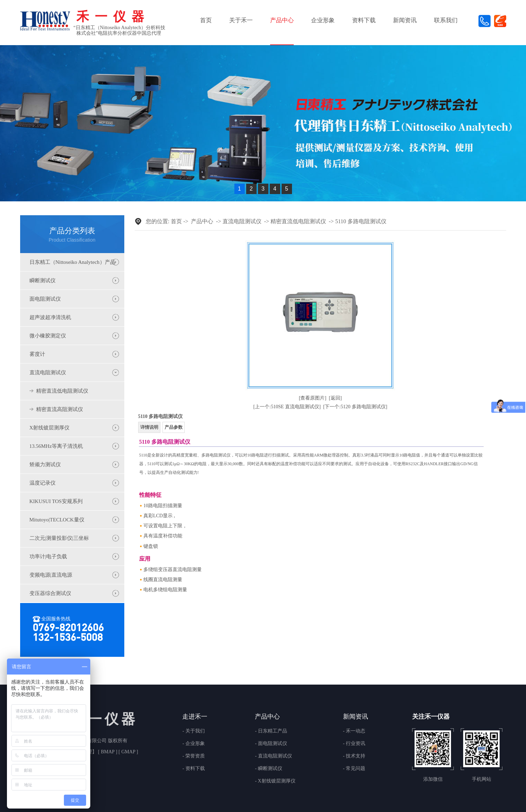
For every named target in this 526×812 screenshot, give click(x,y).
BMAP (108, 752)
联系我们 (446, 20)
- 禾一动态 (354, 731)
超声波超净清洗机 (50, 317)
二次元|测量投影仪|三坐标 (59, 538)
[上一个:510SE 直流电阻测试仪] (287, 407)
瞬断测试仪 (43, 281)
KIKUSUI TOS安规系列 (56, 501)
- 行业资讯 (354, 744)
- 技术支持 (354, 756)
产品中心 (282, 20)
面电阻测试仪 (45, 299)
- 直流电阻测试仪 (273, 756)
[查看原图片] (313, 398)
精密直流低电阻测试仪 (62, 391)
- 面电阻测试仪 (271, 744)
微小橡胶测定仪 (48, 336)
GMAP (128, 752)
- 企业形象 (193, 744)
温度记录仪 (43, 483)
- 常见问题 (354, 769)
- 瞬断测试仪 (268, 769)
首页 (206, 20)
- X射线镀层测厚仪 (275, 781)
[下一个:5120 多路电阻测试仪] (355, 407)
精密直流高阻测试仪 (60, 409)
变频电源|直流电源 (51, 575)
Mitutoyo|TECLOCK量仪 (57, 520)
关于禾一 (241, 20)
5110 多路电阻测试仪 (361, 221)
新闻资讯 (405, 20)
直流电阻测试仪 (48, 372)
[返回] (335, 398)
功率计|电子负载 (48, 556)
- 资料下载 (193, 769)
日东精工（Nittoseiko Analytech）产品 (72, 262)
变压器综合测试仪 (50, 593)
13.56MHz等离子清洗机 (56, 446)
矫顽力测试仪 (45, 464)
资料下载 (364, 20)
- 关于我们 (193, 731)
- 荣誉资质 (193, 756)
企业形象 (323, 20)
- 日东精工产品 (271, 731)
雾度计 (37, 354)
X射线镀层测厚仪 (50, 428)
